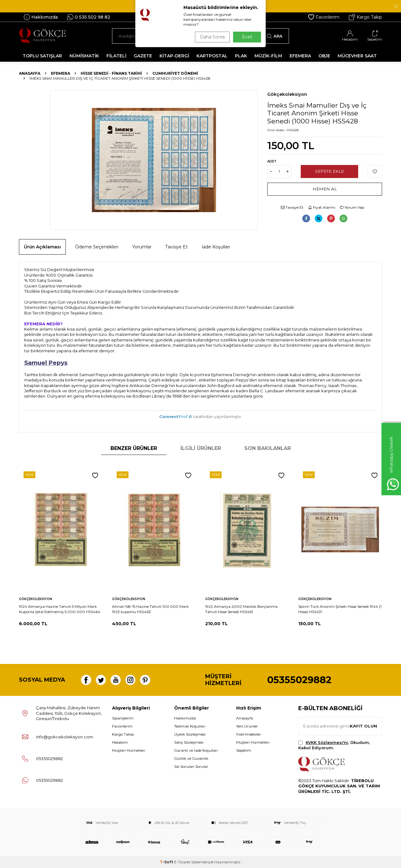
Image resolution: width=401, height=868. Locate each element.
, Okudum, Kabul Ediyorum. (334, 745)
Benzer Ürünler (134, 448)
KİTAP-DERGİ (174, 56)
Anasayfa (30, 73)
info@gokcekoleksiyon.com (65, 737)
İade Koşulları (216, 247)
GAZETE (143, 56)
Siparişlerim (123, 718)
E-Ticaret (182, 862)
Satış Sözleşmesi (189, 742)
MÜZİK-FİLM (268, 56)
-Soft (167, 862)
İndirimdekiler (249, 734)
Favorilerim (324, 17)
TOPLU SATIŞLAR (42, 56)
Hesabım (120, 742)
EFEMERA (300, 56)
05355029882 (299, 680)
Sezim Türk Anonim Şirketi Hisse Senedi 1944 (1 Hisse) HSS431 (340, 609)
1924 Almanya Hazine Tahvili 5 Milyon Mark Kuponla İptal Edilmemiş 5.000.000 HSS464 (60, 609)
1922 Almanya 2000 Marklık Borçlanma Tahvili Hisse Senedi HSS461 (241, 609)
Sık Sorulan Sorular (191, 766)
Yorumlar (142, 247)
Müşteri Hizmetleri (129, 750)
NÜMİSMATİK (84, 56)
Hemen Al (325, 189)
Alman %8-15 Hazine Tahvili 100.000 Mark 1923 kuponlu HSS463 (150, 609)
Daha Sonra (211, 37)
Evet (247, 37)
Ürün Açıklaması (42, 247)
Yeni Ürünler (247, 726)
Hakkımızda (41, 17)
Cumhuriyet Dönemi (175, 73)
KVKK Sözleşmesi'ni (327, 742)
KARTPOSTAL (212, 56)
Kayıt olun (363, 726)
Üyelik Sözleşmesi (190, 734)
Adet (272, 161)
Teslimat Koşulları (190, 726)
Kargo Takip (365, 17)
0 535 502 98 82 (89, 17)
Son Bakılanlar (268, 448)
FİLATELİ (116, 56)
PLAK (241, 56)
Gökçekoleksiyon (287, 94)
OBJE (324, 56)
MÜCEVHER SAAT (357, 56)
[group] (154, 160)
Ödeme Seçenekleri (97, 247)
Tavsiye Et (292, 207)
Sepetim (244, 750)
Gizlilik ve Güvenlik (191, 758)
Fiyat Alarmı (322, 207)
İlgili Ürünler (201, 448)
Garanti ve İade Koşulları (196, 750)
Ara (275, 36)
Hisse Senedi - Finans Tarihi (111, 73)
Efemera (61, 73)
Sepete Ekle (329, 171)
